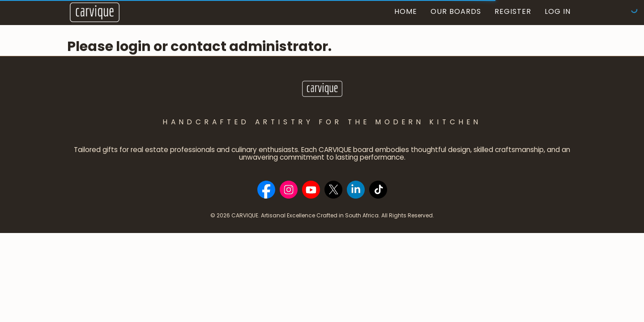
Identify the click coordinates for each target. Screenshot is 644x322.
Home (406, 11)
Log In (558, 11)
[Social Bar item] (266, 190)
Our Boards (456, 11)
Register (513, 11)
